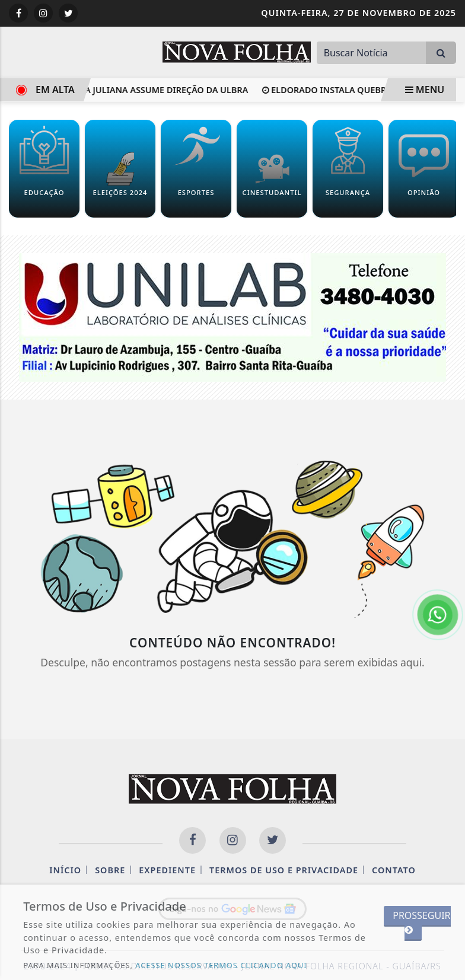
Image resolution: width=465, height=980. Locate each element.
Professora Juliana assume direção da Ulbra (140, 90)
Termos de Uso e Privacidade (284, 870)
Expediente (167, 870)
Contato (394, 870)
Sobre (110, 870)
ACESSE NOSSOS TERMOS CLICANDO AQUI (221, 965)
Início (65, 870)
